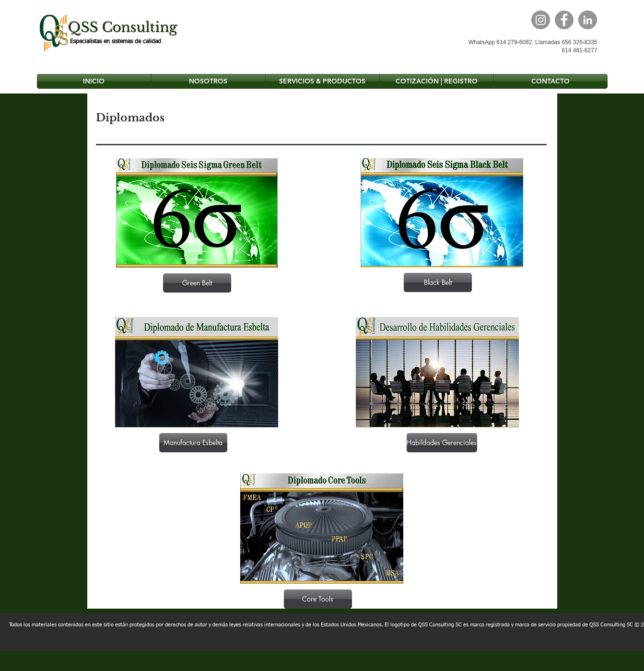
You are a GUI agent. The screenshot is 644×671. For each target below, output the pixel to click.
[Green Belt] (197, 283)
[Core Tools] (318, 599)
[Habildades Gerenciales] (442, 443)
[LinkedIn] (588, 20)
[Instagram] (541, 20)
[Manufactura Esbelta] (193, 443)
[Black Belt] (438, 283)
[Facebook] (564, 20)
